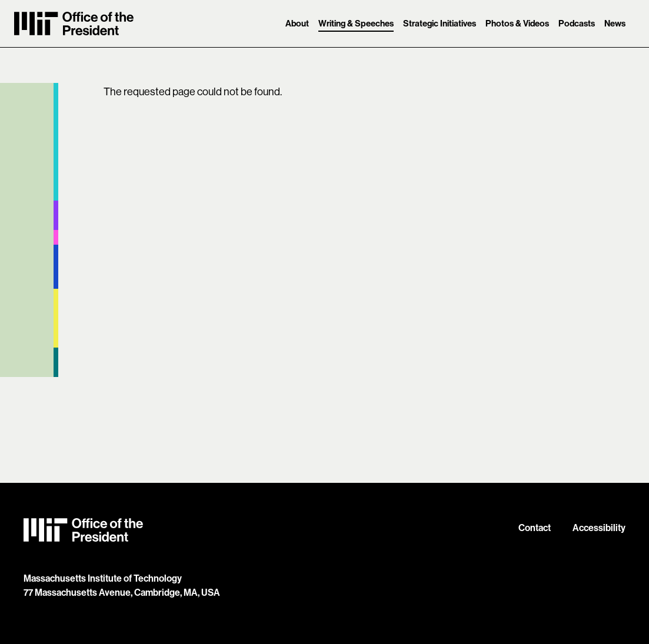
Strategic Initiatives (440, 23)
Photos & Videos (517, 23)
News (615, 23)
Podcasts (577, 23)
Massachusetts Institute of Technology (103, 578)
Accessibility (599, 528)
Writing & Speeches (356, 23)
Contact (535, 528)
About (297, 23)
